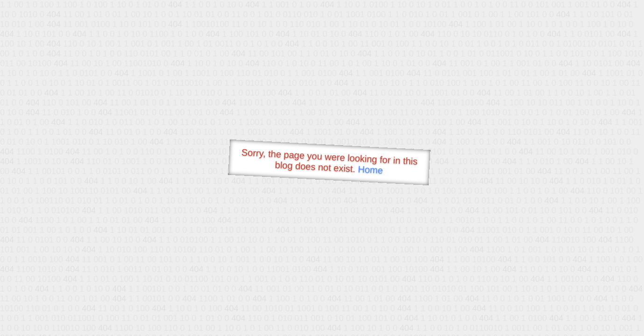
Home (370, 170)
